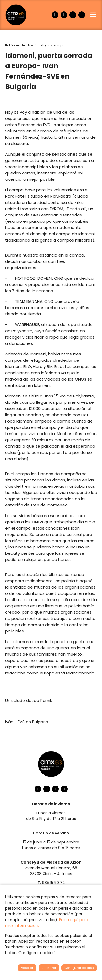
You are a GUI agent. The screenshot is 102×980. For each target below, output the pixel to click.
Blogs (45, 45)
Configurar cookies (79, 968)
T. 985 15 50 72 (51, 883)
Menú (32, 45)
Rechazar (49, 968)
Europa (59, 45)
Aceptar (27, 968)
